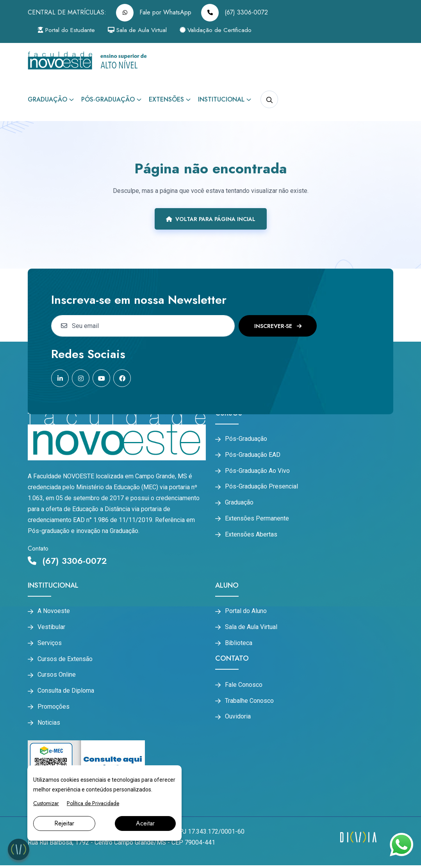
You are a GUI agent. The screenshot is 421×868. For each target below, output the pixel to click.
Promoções (54, 709)
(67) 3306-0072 (235, 13)
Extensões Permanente (257, 520)
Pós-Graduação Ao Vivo (257, 472)
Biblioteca (239, 644)
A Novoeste (54, 611)
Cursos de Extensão (65, 660)
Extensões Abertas (251, 537)
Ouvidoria (238, 719)
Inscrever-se (278, 326)
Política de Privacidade (93, 803)
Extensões (166, 99)
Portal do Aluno (246, 611)
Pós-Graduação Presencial (261, 488)
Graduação (47, 99)
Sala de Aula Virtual (145, 30)
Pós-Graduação (108, 99)
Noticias (49, 725)
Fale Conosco (244, 686)
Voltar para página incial (211, 219)
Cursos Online (57, 677)
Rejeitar (64, 823)
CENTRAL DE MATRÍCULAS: (67, 12)
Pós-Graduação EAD (253, 455)
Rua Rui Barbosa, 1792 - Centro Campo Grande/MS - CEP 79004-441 (121, 845)
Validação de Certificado (227, 30)
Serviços (50, 644)
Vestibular (51, 627)
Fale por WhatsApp (154, 13)
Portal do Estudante (70, 30)
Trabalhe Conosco (249, 702)
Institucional (221, 99)
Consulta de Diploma (66, 693)
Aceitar (145, 823)
